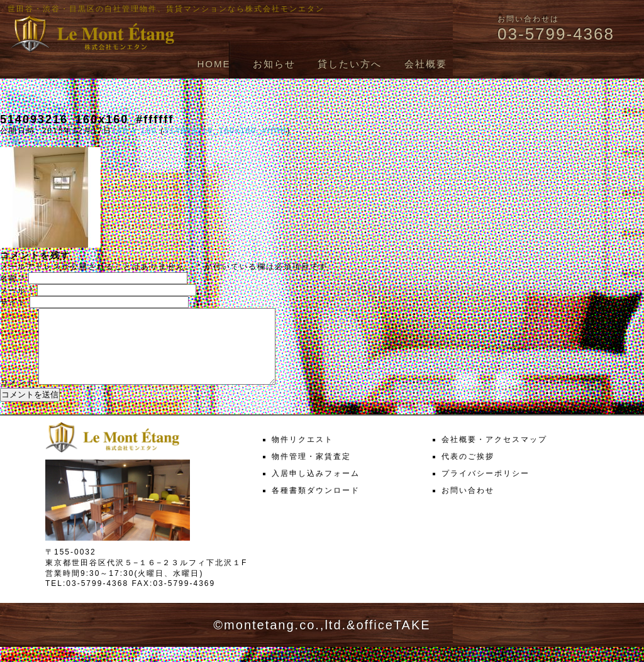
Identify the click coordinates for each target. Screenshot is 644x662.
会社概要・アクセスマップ (494, 455)
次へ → (48, 141)
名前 (13, 279)
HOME (214, 64)
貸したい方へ (350, 64)
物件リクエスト (303, 455)
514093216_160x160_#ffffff (225, 131)
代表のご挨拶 (468, 472)
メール (17, 290)
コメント (18, 397)
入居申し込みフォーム (316, 488)
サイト (13, 302)
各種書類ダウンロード (316, 505)
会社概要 (426, 64)
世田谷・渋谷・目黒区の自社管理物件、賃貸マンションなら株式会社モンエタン (166, 9)
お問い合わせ (468, 505)
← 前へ (15, 141)
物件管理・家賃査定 (311, 472)
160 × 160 (135, 131)
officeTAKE (393, 640)
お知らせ (274, 64)
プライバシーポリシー (486, 488)
